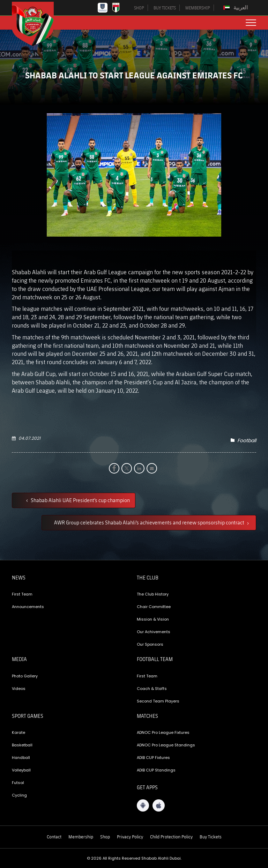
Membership (81, 837)
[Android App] (143, 805)
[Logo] (38, 24)
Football (247, 440)
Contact (54, 837)
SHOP (139, 8)
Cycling (19, 795)
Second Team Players (158, 701)
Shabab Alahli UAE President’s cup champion (80, 500)
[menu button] (251, 23)
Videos (19, 689)
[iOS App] (159, 805)
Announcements (28, 607)
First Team (22, 594)
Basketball (22, 745)
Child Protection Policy (171, 837)
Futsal (18, 783)
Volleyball (21, 770)
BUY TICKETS (165, 8)
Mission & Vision (153, 619)
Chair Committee (154, 607)
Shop (105, 837)
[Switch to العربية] (236, 8)
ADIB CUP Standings (156, 770)
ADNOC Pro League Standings (166, 745)
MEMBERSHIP (198, 8)
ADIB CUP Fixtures (153, 758)
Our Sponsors (150, 644)
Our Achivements (154, 632)
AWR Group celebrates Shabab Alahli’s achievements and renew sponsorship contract (150, 522)
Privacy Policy (130, 837)
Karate (18, 732)
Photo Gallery (25, 676)
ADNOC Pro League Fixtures (163, 732)
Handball (21, 758)
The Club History (153, 594)
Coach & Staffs (152, 689)
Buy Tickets (211, 837)
